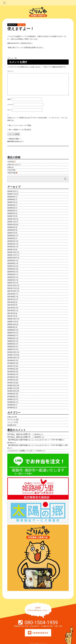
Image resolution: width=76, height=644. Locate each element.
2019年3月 (11, 377)
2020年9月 (11, 327)
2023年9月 (11, 227)
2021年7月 (11, 299)
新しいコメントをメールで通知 (20, 125)
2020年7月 (11, 333)
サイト (10, 110)
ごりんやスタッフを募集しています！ (21, 451)
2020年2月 (11, 347)
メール (10, 105)
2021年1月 (11, 316)
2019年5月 (11, 372)
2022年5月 (11, 272)
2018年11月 (12, 388)
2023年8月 (11, 230)
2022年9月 (11, 261)
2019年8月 (11, 363)
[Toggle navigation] (4, 3)
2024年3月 (11, 211)
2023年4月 (11, 241)
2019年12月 (12, 352)
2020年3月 (11, 344)
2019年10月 (12, 358)
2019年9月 (11, 360)
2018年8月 (11, 397)
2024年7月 (11, 202)
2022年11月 (12, 255)
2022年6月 (11, 269)
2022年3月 (11, 277)
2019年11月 (12, 355)
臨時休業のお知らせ (14, 141)
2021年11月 (12, 288)
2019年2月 (11, 380)
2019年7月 (11, 366)
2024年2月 (11, 213)
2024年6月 (11, 205)
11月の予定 (11, 170)
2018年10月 (12, 391)
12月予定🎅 (12, 162)
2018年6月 (11, 402)
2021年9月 (11, 294)
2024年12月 (12, 191)
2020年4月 (11, 341)
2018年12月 (12, 386)
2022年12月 (12, 252)
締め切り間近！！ (16, 139)
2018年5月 (11, 405)
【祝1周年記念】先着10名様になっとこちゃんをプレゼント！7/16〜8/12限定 (35, 440)
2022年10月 (12, 258)
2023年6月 (11, 236)
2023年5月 (11, 238)
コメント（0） (13, 58)
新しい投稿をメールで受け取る (20, 130)
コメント (10, 71)
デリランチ (11, 420)
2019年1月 (11, 383)
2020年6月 (11, 335)
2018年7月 (11, 399)
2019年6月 (11, 369)
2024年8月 (11, 200)
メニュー (10, 422)
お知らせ (21, 25)
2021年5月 (11, 305)
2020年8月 (11, 330)
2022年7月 (11, 266)
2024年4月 (11, 208)
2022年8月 (11, 263)
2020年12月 (12, 319)
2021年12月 (12, 286)
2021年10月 (12, 291)
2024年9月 (11, 197)
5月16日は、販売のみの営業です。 (20, 434)
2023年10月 (12, 225)
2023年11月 (12, 222)
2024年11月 (12, 194)
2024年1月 (11, 216)
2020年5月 (11, 338)
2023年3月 (11, 244)
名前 (9, 99)
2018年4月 (11, 408)
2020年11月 (12, 322)
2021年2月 (11, 313)
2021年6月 (11, 302)
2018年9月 (11, 394)
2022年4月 (11, 274)
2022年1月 (11, 283)
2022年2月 (11, 280)
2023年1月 (11, 250)
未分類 (10, 425)
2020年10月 (12, 324)
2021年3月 (11, 311)
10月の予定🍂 (12, 173)
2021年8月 (11, 297)
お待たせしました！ (14, 164)
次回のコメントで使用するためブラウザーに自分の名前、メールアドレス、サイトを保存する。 (37, 119)
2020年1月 (11, 349)
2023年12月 (12, 219)
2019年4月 (11, 374)
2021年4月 (11, 308)
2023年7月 (11, 233)
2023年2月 (11, 247)
